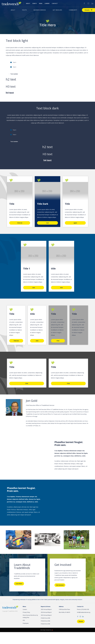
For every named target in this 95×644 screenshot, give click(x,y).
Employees (26, 623)
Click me (20, 223)
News (41, 3)
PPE (24, 620)
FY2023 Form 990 (45, 624)
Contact (55, 3)
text (48, 223)
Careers (47, 3)
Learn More (19, 584)
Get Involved (57, 10)
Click (58, 341)
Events (35, 3)
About (28, 3)
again (75, 223)
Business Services (40, 10)
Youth (24, 10)
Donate (88, 10)
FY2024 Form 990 (45, 621)
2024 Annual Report (46, 612)
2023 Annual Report (46, 615)
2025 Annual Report (46, 609)
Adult (13, 10)
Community (73, 10)
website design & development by (46, 630)
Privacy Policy (26, 612)
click (61, 288)
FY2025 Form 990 (45, 618)
